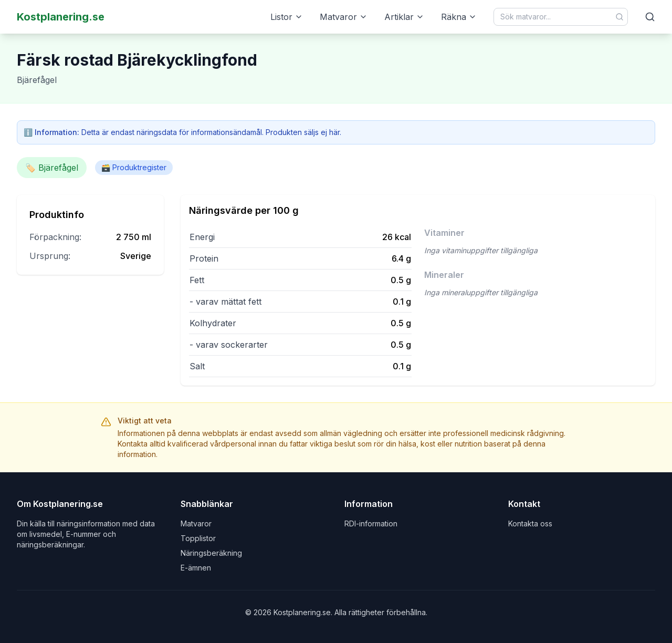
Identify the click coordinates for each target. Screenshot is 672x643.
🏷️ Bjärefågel (52, 168)
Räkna (459, 17)
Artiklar (404, 17)
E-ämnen (196, 568)
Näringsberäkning (211, 553)
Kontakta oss (530, 523)
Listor (287, 17)
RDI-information (371, 523)
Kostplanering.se (61, 17)
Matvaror (344, 17)
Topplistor (198, 538)
